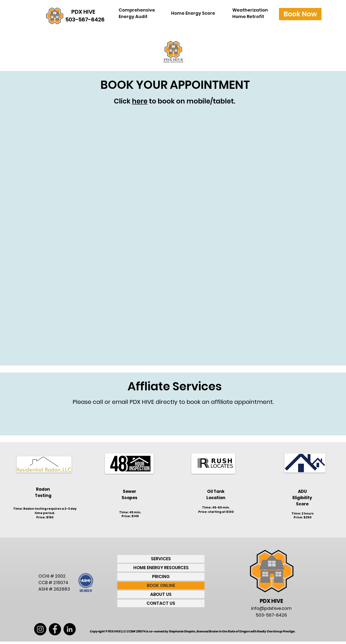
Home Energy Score (193, 13)
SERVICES (161, 559)
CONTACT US (161, 603)
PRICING (161, 576)
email (120, 402)
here (140, 101)
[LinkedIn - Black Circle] (70, 629)
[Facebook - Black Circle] (55, 629)
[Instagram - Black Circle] (40, 629)
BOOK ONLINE (161, 585)
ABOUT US (161, 594)
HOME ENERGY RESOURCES (161, 568)
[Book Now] (300, 14)
